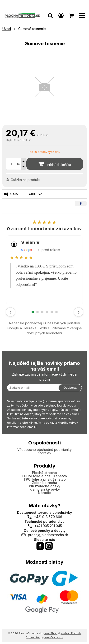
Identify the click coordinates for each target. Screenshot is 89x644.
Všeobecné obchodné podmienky (44, 450)
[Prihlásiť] (61, 15)
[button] (50, 15)
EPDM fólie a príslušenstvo (45, 476)
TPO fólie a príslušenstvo (45, 479)
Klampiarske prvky (45, 489)
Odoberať (70, 388)
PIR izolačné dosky (45, 486)
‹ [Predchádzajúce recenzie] (11, 312)
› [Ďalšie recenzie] (79, 312)
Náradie (45, 493)
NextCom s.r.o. (54, 637)
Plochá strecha (44, 473)
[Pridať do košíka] (55, 164)
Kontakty (44, 453)
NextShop (51, 633)
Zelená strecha (45, 483)
